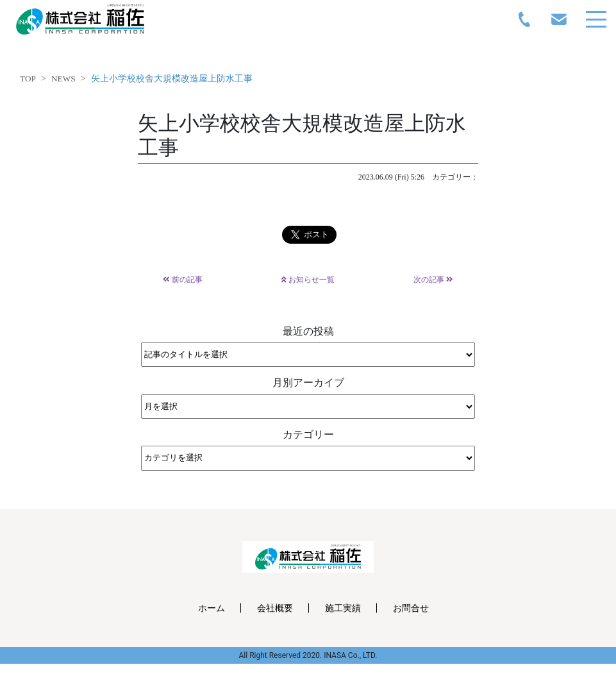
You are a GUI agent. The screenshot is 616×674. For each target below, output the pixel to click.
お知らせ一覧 (308, 280)
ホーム (212, 608)
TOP (28, 79)
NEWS (63, 79)
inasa (80, 19)
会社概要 (275, 608)
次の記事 (433, 280)
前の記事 (183, 280)
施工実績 (343, 608)
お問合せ (411, 608)
